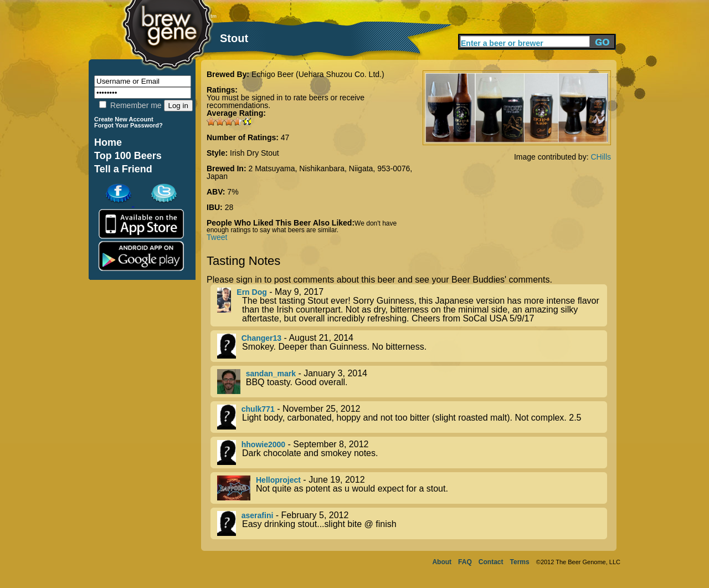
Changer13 (261, 338)
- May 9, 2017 (412, 305)
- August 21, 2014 (412, 346)
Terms (520, 562)
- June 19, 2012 (412, 488)
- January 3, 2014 (412, 382)
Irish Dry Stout (255, 153)
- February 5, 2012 (412, 523)
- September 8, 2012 (412, 452)
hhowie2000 (263, 444)
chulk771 (258, 409)
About (442, 562)
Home (108, 142)
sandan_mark (271, 374)
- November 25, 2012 (412, 417)
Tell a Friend (123, 169)
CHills (601, 157)
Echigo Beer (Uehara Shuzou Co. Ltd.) (318, 74)
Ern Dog (251, 292)
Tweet (217, 237)
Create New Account (124, 119)
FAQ (465, 562)
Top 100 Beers (128, 156)
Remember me (130, 105)
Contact (491, 562)
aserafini (258, 515)
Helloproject (278, 480)
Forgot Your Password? (129, 125)
